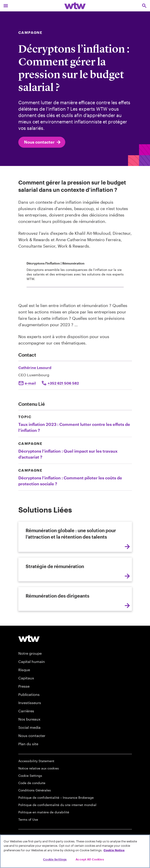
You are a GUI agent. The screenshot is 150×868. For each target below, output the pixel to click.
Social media (29, 727)
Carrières (26, 711)
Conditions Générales (35, 790)
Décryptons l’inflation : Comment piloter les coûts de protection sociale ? (70, 481)
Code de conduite (32, 783)
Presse (24, 686)
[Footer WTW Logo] (29, 638)
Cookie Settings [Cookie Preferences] (30, 776)
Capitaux (26, 678)
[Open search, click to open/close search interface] (144, 6)
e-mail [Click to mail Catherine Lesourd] (30, 383)
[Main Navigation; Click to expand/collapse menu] (6, 6)
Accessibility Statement (36, 761)
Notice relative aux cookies (39, 768)
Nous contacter (43, 142)
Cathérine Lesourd (35, 367)
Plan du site (28, 744)
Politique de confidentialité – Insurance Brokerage (56, 797)
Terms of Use (28, 819)
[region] (75, 851)
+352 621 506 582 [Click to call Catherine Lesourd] (63, 383)
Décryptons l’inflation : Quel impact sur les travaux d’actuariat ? (68, 454)
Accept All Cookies (90, 859)
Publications (29, 694)
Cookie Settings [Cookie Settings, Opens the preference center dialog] (55, 859)
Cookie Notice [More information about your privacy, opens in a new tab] (114, 850)
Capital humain (32, 661)
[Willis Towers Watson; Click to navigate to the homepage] (75, 6)
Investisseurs (30, 703)
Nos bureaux (29, 719)
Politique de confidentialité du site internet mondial (57, 805)
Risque (24, 670)
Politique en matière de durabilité (44, 812)
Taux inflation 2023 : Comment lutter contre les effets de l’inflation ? (74, 427)
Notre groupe (30, 653)
